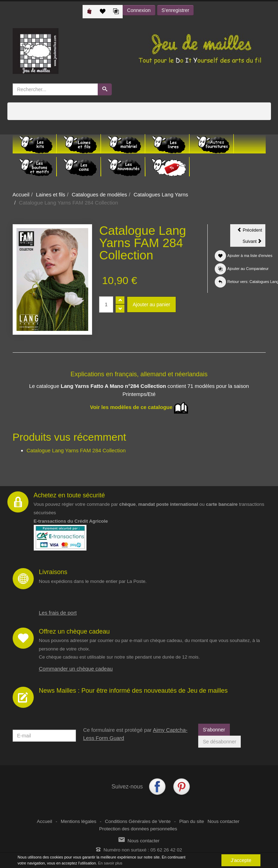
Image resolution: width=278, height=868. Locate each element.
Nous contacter (223, 821)
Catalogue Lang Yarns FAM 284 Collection (76, 450)
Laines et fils (50, 194)
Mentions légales (79, 821)
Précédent (251, 231)
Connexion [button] (139, 10)
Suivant (254, 243)
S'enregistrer (176, 10)
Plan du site (192, 821)
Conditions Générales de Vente (138, 821)
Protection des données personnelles (138, 829)
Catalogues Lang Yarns (161, 194)
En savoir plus (110, 863)
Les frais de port (58, 613)
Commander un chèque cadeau (76, 669)
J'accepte (241, 860)
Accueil (21, 194)
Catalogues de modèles (99, 194)
